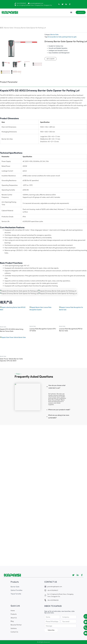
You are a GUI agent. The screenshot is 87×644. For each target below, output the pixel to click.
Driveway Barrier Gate (55, 37)
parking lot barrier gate (69, 37)
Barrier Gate (9, 28)
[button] (59, 4)
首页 (2, 28)
